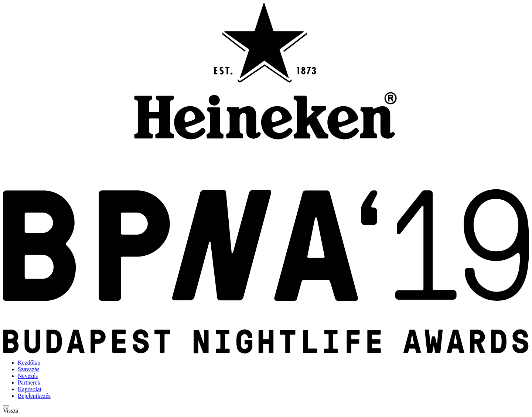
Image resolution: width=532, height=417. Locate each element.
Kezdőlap (29, 363)
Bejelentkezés (34, 396)
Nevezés (28, 376)
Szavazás (29, 369)
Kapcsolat (30, 389)
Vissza (11, 411)
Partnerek (29, 382)
